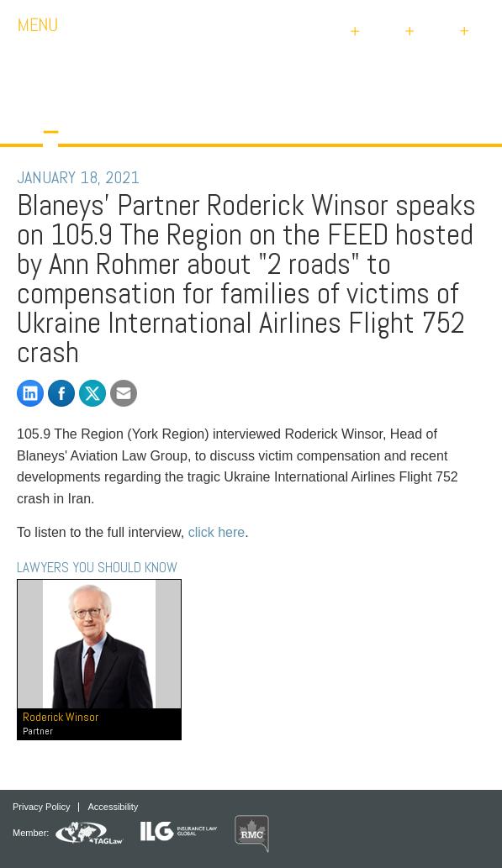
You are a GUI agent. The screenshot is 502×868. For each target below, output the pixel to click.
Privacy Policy (41, 807)
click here (217, 532)
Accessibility (113, 807)
